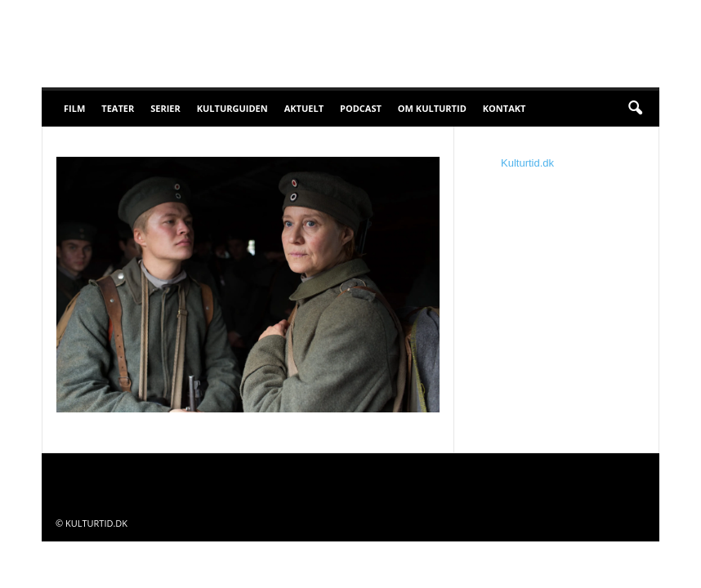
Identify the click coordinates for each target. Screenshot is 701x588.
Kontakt (505, 108)
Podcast (361, 108)
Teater (118, 108)
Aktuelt (304, 108)
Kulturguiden (232, 108)
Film (74, 108)
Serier (165, 108)
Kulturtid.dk (527, 163)
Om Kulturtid (432, 108)
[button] (635, 109)
